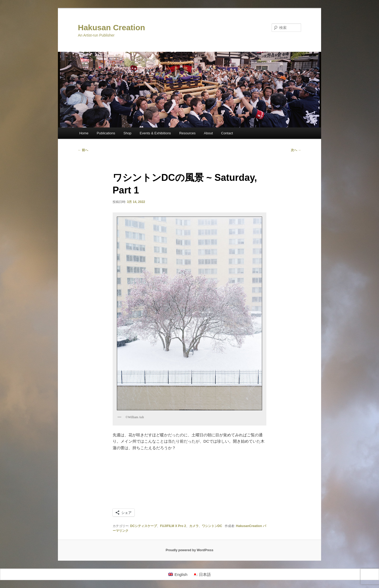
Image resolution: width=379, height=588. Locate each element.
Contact (227, 133)
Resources (187, 133)
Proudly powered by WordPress (189, 550)
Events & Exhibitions (155, 133)
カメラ (194, 526)
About (208, 133)
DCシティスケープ (144, 526)
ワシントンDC (212, 526)
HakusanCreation (249, 526)
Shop (127, 133)
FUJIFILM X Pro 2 (173, 526)
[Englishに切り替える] (178, 574)
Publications (106, 133)
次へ (296, 150)
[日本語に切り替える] (202, 574)
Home (84, 133)
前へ (83, 150)
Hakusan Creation (111, 27)
